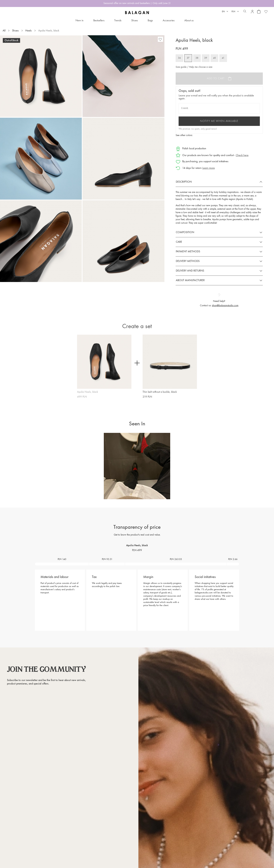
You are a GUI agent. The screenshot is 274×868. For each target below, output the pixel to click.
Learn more (209, 168)
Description (184, 182)
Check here (242, 155)
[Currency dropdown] (235, 12)
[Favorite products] (266, 12)
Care (179, 242)
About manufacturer (190, 280)
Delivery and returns (190, 271)
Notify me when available (219, 121)
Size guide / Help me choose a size (194, 67)
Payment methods (188, 252)
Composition (185, 232)
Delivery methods (188, 261)
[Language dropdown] (225, 12)
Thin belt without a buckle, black (160, 392)
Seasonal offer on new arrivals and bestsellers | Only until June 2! (137, 3)
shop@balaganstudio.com (225, 306)
